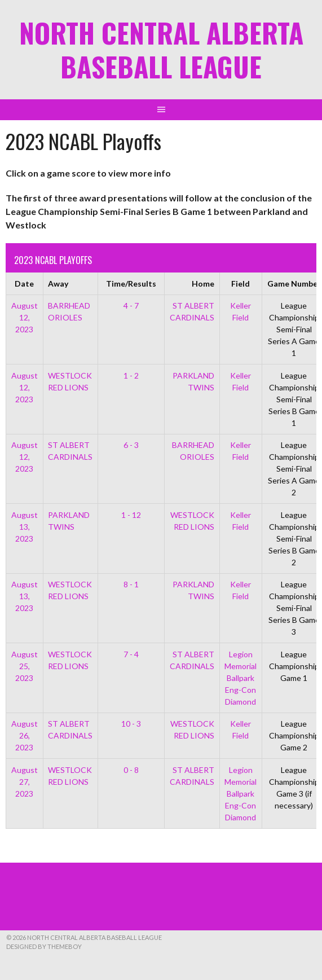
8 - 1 (131, 584)
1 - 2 (131, 375)
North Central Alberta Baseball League (161, 49)
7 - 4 (131, 654)
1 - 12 (131, 515)
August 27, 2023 (25, 782)
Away (58, 284)
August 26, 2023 (25, 735)
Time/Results (131, 284)
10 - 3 (131, 724)
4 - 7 (131, 306)
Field (241, 284)
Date (24, 284)
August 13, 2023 (25, 527)
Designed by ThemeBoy (44, 946)
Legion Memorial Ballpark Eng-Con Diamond (241, 678)
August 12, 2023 (25, 317)
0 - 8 (131, 770)
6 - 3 (131, 445)
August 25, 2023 (25, 666)
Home (203, 284)
